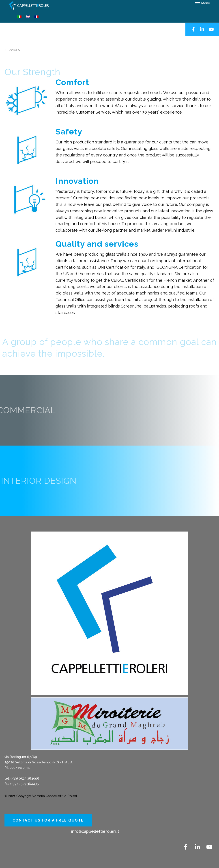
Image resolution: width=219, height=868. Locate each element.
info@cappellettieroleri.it (95, 831)
